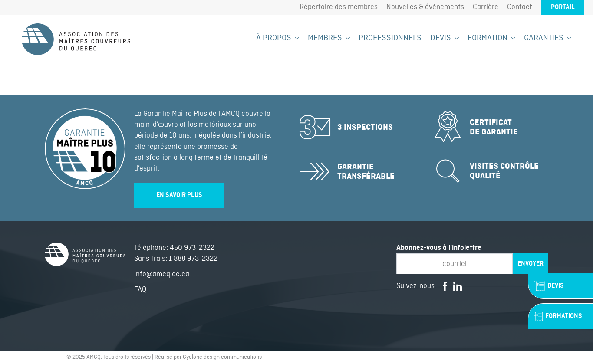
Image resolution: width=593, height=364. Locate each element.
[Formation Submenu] (511, 38)
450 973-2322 (192, 248)
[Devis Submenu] (455, 38)
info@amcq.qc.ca (162, 274)
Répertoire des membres (339, 7)
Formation (488, 38)
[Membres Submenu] (346, 38)
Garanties (544, 38)
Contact (520, 7)
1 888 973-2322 (193, 259)
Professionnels (390, 38)
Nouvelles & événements (425, 7)
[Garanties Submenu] (567, 38)
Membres (325, 38)
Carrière (486, 7)
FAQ (140, 290)
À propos (274, 38)
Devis (441, 38)
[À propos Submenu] (295, 38)
